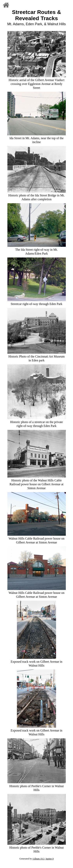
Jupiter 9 (50, 859)
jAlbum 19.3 (38, 859)
